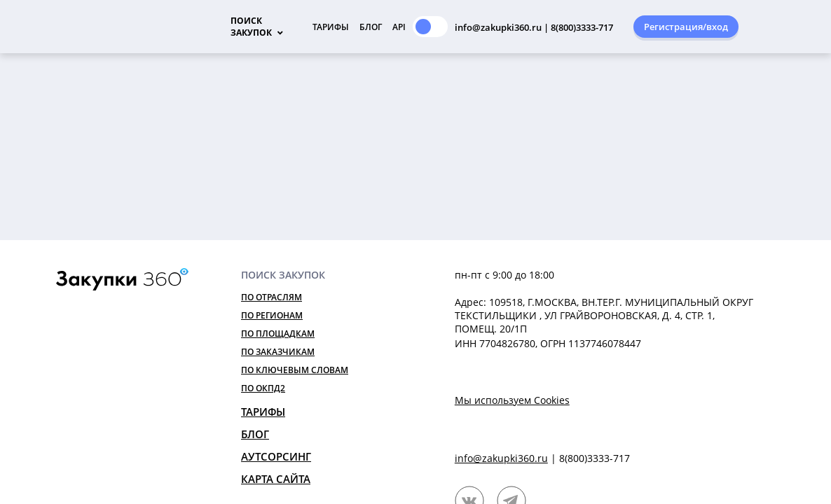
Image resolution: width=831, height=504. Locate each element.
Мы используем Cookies (512, 400)
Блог (371, 27)
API (399, 27)
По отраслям (272, 297)
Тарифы (331, 27)
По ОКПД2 (263, 388)
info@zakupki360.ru (501, 458)
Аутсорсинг (276, 456)
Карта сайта (276, 479)
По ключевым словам (295, 370)
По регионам (272, 315)
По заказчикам (278, 352)
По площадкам (278, 334)
